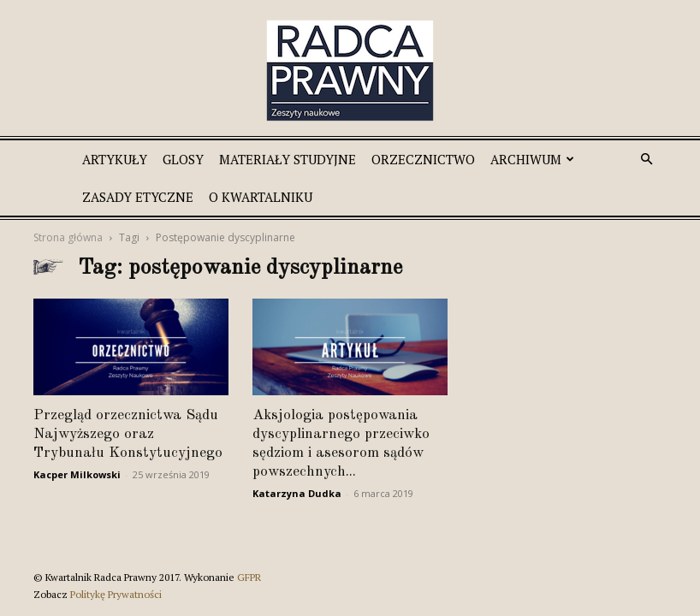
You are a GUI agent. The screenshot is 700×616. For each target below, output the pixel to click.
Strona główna (68, 237)
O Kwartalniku (261, 197)
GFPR (249, 577)
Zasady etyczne (138, 197)
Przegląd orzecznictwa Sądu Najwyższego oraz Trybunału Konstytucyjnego (128, 434)
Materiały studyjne (288, 159)
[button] (646, 160)
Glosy (183, 159)
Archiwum (532, 159)
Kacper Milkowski (77, 474)
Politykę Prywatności (116, 594)
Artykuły (115, 159)
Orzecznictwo (423, 159)
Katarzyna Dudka (297, 493)
